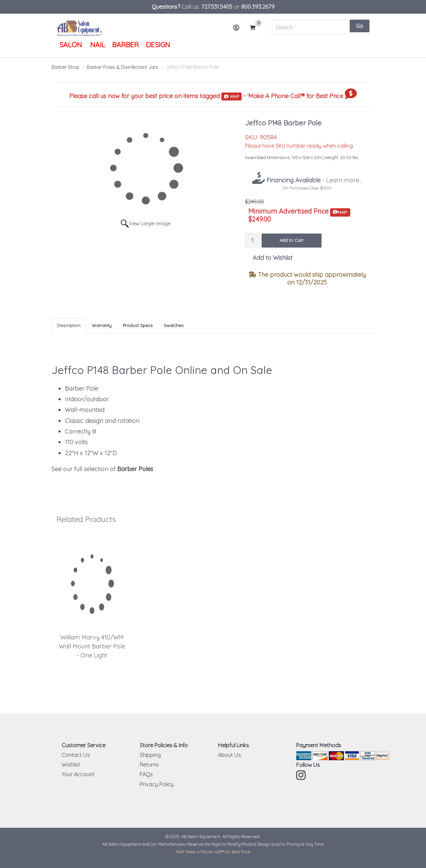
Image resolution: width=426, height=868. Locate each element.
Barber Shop (66, 67)
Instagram (302, 775)
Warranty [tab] (102, 325)
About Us (229, 755)
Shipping (150, 755)
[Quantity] (252, 240)
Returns (149, 765)
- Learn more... (314, 180)
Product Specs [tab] (138, 325)
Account (239, 30)
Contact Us (76, 755)
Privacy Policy (157, 784)
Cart (255, 28)
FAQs (146, 774)
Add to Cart (291, 240)
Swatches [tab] (174, 325)
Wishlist (71, 765)
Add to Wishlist (273, 258)
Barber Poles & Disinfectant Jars (122, 67)
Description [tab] (69, 325)
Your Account (78, 774)
